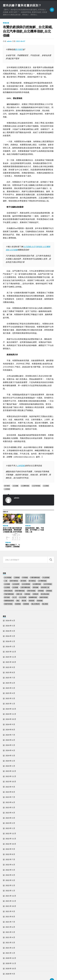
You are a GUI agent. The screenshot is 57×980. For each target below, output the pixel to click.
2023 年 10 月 (11, 768)
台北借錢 (14, 250)
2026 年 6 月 (10, 607)
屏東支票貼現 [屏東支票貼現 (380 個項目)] (8, 578)
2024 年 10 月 (11, 706)
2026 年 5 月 (10, 613)
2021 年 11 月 (11, 888)
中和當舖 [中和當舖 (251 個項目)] (25, 564)
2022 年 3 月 (10, 867)
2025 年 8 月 (10, 659)
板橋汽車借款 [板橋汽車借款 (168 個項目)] (44, 584)
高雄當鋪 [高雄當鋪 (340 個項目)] (26, 591)
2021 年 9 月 (10, 898)
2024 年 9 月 (10, 711)
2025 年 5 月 (10, 675)
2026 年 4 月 (10, 618)
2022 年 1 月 (10, 877)
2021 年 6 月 (10, 914)
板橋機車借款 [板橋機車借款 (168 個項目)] (33, 584)
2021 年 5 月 (10, 919)
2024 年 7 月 (10, 722)
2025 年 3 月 (10, 685)
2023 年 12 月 (11, 758)
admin (9, 41)
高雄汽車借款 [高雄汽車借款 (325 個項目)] (8, 591)
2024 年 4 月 (10, 737)
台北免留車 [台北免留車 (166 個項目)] (16, 571)
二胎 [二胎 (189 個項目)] (6, 568)
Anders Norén (16, 976)
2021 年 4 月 (10, 924)
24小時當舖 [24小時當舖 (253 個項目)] (8, 564)
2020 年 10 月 (11, 955)
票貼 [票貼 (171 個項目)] (18, 588)
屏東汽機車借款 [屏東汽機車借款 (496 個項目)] (20, 578)
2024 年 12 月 (11, 696)
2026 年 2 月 (10, 628)
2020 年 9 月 (10, 961)
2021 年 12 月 (11, 883)
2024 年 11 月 (11, 701)
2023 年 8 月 (10, 779)
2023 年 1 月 (10, 815)
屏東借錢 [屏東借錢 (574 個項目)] (36, 574)
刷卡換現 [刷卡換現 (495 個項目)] (23, 568)
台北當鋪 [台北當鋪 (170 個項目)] (15, 574)
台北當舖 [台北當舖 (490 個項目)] (7, 574)
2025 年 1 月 (10, 690)
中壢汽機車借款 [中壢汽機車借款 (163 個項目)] (35, 564)
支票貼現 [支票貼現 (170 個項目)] (36, 581)
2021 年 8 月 (10, 903)
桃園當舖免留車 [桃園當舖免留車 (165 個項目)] (9, 588)
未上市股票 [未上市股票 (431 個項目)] (23, 584)
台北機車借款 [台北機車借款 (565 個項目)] (37, 571)
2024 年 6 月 (10, 727)
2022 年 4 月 (10, 862)
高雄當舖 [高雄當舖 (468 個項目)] (18, 591)
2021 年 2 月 (10, 935)
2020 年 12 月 (11, 945)
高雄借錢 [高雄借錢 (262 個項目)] (40, 588)
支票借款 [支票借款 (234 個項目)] (27, 581)
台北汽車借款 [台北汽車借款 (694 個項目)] (48, 571)
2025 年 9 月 (10, 654)
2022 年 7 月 (10, 846)
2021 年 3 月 (10, 929)
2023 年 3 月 (10, 805)
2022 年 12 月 (11, 820)
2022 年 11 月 (11, 826)
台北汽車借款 (37, 247)
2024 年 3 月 (10, 742)
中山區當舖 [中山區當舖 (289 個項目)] (46, 564)
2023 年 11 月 (11, 763)
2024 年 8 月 (10, 716)
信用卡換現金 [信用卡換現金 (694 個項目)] (14, 568)
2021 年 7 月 (10, 909)
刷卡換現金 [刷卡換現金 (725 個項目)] (32, 568)
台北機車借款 (25, 486)
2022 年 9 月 (10, 836)
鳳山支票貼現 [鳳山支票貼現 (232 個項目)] (36, 591)
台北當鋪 (27, 247)
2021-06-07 (21, 41)
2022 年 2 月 (10, 872)
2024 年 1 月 (10, 753)
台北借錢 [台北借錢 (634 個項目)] (7, 571)
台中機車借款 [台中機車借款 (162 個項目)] (42, 568)
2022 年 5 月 (10, 857)
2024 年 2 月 (10, 748)
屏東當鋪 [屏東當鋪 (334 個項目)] (49, 578)
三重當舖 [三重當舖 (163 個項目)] (17, 564)
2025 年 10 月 (11, 649)
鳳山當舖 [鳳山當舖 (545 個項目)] (45, 591)
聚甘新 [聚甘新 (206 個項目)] (24, 588)
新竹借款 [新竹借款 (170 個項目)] (7, 584)
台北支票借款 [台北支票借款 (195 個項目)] (26, 571)
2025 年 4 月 (10, 680)
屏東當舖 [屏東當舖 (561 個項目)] (41, 578)
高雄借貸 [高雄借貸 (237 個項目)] (32, 588)
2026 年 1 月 (10, 633)
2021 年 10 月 (11, 893)
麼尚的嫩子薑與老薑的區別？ (23, 5)
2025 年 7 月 (10, 664)
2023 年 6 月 (10, 789)
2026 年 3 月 (10, 623)
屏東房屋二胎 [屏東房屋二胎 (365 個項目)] (45, 574)
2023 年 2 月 (10, 810)
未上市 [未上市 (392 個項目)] (15, 584)
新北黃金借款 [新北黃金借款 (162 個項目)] (45, 581)
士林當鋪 (21, 466)
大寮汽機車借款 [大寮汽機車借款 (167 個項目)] (25, 574)
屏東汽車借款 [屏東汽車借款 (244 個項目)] (31, 578)
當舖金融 (6, 23)
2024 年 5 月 (10, 732)
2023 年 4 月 (10, 800)
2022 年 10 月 (11, 831)
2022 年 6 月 (10, 851)
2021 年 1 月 (10, 940)
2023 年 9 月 (10, 774)
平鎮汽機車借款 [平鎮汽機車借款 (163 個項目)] (9, 581)
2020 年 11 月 (11, 950)
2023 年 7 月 (10, 784)
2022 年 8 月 (10, 841)
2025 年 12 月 (11, 639)
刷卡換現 (19, 49)
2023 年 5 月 (10, 794)
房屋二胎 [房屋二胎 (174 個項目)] (19, 581)
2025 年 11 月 (11, 644)
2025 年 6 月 (10, 670)
